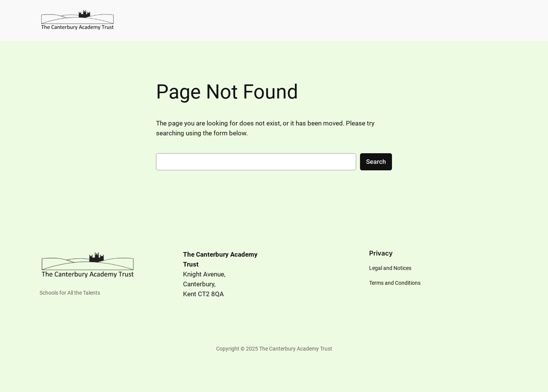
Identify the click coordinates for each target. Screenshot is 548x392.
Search (376, 162)
